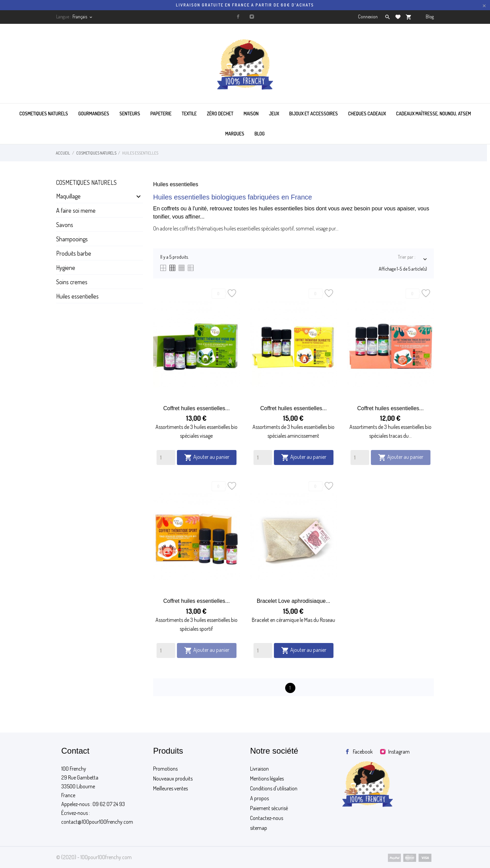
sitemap (259, 828)
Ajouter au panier (207, 457)
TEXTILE (189, 114)
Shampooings (72, 239)
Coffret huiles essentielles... (197, 408)
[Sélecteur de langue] (83, 17)
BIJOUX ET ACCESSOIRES (314, 114)
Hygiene (66, 268)
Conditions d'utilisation (274, 788)
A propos (259, 798)
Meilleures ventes (170, 788)
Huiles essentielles (77, 296)
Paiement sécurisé (269, 808)
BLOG (260, 134)
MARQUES (235, 134)
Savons (65, 225)
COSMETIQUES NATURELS (44, 114)
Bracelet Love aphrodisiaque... (293, 601)
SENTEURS (130, 114)
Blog (430, 17)
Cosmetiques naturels (86, 182)
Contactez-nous (267, 818)
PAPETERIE (161, 114)
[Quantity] (166, 457)
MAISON (251, 114)
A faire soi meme (76, 210)
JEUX (274, 114)
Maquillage (68, 196)
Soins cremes (72, 282)
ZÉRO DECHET (220, 114)
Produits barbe (74, 253)
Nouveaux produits (173, 778)
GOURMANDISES (94, 114)
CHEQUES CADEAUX (367, 114)
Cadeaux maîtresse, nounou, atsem (434, 114)
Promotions (165, 769)
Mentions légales (267, 778)
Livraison (259, 769)
